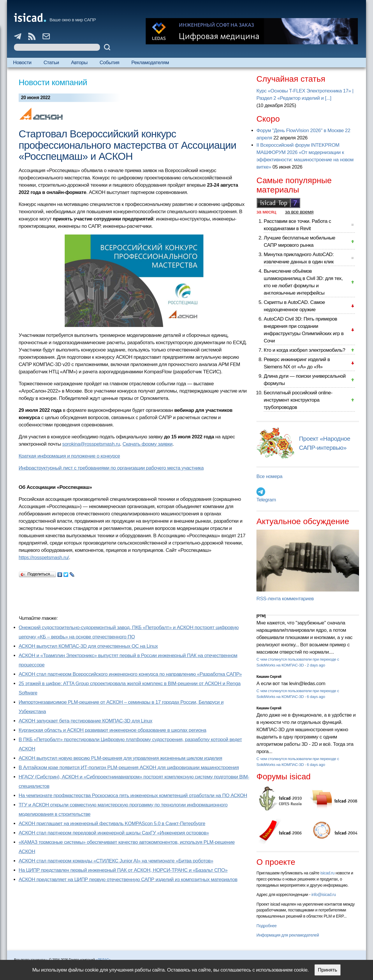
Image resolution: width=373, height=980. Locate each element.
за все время (299, 212)
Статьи (51, 63)
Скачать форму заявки (148, 444)
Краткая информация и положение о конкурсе (69, 456)
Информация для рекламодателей (288, 935)
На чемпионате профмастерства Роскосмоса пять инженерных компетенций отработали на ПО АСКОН (133, 796)
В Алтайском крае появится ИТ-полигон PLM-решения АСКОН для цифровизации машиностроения (129, 768)
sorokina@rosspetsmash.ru (91, 444)
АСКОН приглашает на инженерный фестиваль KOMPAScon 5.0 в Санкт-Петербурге (112, 824)
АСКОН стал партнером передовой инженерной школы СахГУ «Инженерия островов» (114, 833)
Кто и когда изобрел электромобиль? (305, 350)
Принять (328, 970)
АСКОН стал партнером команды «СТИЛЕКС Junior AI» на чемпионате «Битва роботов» (116, 861)
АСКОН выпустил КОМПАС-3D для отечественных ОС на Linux (88, 646)
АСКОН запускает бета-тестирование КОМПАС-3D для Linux (86, 721)
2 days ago (316, 665)
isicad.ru (327, 873)
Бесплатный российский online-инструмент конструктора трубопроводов (298, 400)
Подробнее (266, 926)
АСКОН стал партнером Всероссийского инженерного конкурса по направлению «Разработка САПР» (130, 674)
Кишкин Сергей (269, 677)
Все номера (269, 476)
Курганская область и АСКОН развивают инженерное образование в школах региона (112, 730)
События (110, 63)
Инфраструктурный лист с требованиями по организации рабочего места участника (111, 468)
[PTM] (261, 616)
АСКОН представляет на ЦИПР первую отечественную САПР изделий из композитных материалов (128, 880)
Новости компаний (53, 82)
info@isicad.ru (324, 895)
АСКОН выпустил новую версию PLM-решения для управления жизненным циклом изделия (120, 758)
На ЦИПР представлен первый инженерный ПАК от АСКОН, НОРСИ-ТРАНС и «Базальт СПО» (123, 870)
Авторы (79, 63)
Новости (22, 63)
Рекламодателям (150, 63)
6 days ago (316, 697)
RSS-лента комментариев (285, 599)
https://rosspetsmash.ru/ (44, 558)
